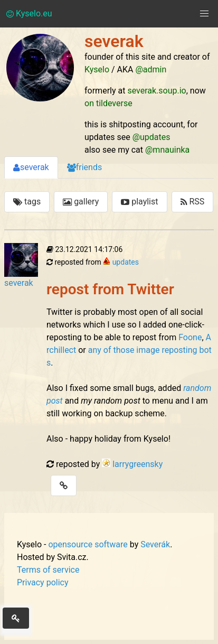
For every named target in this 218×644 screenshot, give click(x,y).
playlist (139, 202)
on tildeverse (108, 103)
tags (27, 202)
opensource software (88, 544)
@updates (151, 137)
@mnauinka (167, 150)
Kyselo (97, 69)
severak (31, 167)
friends (84, 167)
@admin (151, 69)
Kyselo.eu (29, 13)
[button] (204, 14)
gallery (81, 202)
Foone (190, 337)
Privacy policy (43, 582)
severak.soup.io (157, 91)
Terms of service (48, 570)
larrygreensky (138, 464)
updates (126, 262)
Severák (155, 544)
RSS (193, 202)
